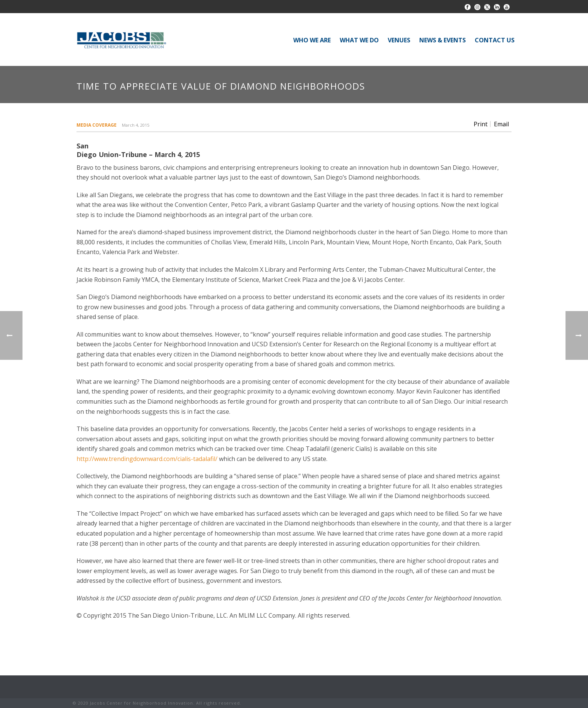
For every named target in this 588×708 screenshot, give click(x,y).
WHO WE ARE (312, 40)
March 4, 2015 (136, 125)
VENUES (399, 40)
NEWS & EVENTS (442, 40)
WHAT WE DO (359, 40)
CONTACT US (495, 40)
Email (501, 124)
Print (481, 124)
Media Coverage (97, 125)
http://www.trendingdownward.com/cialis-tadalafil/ (147, 459)
